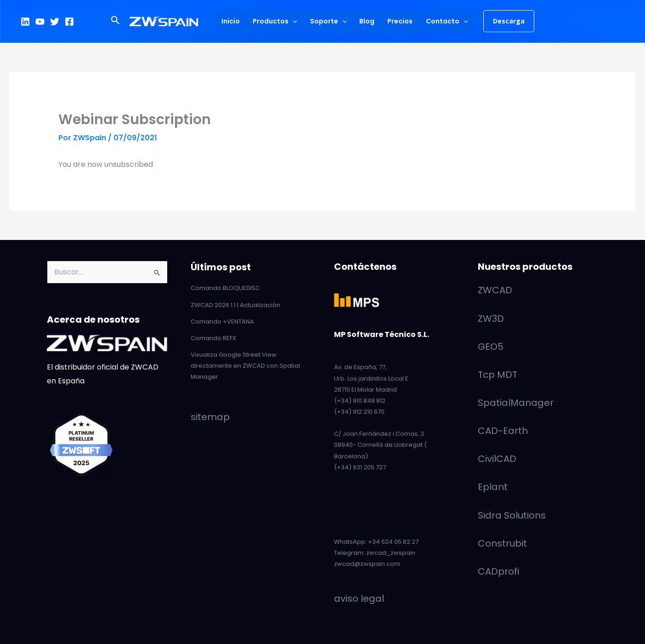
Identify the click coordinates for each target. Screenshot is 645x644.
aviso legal (359, 598)
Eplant (493, 487)
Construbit (502, 543)
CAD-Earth (503, 431)
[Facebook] (69, 22)
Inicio (231, 21)
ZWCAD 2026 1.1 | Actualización (235, 305)
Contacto (447, 21)
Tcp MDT (498, 375)
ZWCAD (495, 290)
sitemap (210, 417)
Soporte (328, 21)
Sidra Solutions (512, 515)
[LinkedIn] (25, 22)
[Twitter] (55, 22)
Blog (367, 21)
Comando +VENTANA (222, 322)
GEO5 (491, 347)
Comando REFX (213, 338)
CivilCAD (497, 459)
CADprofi (498, 571)
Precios (400, 21)
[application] (293, 21)
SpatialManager (516, 403)
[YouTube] (40, 22)
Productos (275, 21)
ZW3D (491, 319)
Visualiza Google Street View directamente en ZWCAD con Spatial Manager (245, 366)
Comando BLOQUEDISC (225, 288)
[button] (116, 21)
